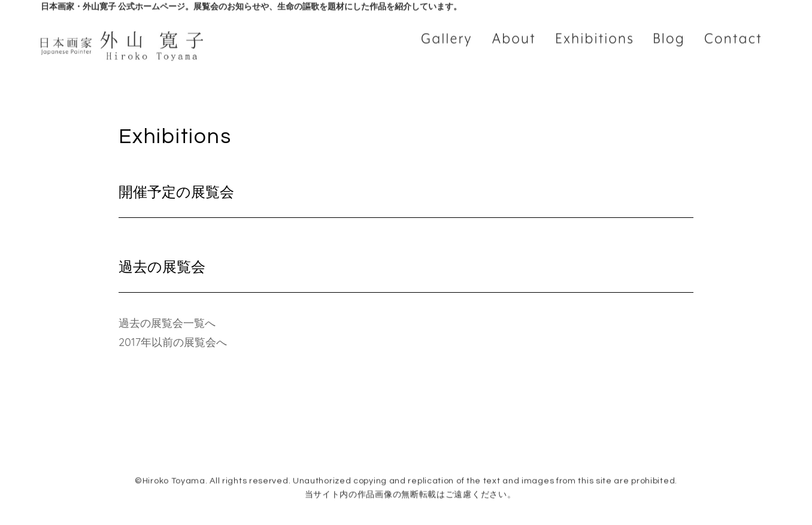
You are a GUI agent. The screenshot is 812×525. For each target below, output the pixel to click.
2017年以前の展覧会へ (173, 342)
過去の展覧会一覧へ (167, 323)
